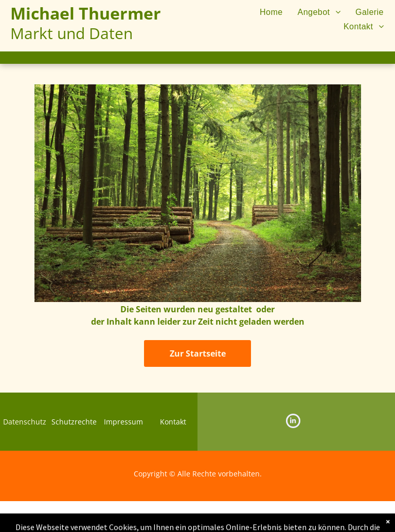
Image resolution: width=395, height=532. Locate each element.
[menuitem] (265, 12)
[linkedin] (293, 422)
